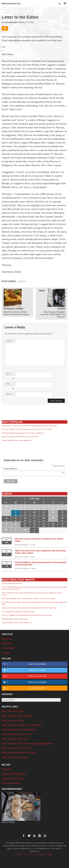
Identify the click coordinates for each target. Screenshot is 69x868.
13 (62, 512)
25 (44, 524)
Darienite (7, 769)
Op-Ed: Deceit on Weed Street (12, 583)
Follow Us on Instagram (25, 682)
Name (10, 374)
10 (34, 512)
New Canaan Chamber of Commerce (22, 725)
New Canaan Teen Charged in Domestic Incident (18, 612)
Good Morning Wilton (13, 779)
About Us (7, 639)
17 (34, 518)
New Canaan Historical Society (19, 753)
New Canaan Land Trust (15, 739)
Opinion (22, 281)
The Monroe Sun (11, 783)
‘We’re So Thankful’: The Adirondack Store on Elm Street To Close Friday (27, 429)
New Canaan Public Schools (17, 716)
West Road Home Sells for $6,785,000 (15, 619)
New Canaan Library (13, 720)
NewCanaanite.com (11, 4)
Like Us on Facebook (24, 664)
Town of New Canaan (13, 711)
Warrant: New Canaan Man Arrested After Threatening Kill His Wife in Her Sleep (29, 426)
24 (34, 524)
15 (16, 518)
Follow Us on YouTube (25, 676)
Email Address (34, 469)
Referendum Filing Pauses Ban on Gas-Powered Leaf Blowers (23, 433)
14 (6, 518)
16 (25, 518)
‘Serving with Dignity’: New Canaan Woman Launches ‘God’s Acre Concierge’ (28, 598)
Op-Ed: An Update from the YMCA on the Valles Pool (20, 437)
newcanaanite (11, 22)
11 (44, 512)
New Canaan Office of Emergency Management (28, 743)
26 (53, 524)
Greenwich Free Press (14, 774)
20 (62, 518)
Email (10, 384)
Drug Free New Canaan (15, 757)
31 (6, 506)
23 (25, 524)
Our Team (7, 643)
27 (62, 524)
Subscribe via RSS (24, 688)
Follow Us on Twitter (24, 670)
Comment (9, 341)
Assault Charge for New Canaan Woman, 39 (17, 440)
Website (9, 394)
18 (44, 518)
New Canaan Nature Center (17, 748)
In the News (8, 648)
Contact (6, 653)
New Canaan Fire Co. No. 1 (17, 734)
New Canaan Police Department (19, 730)
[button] (60, 4)
